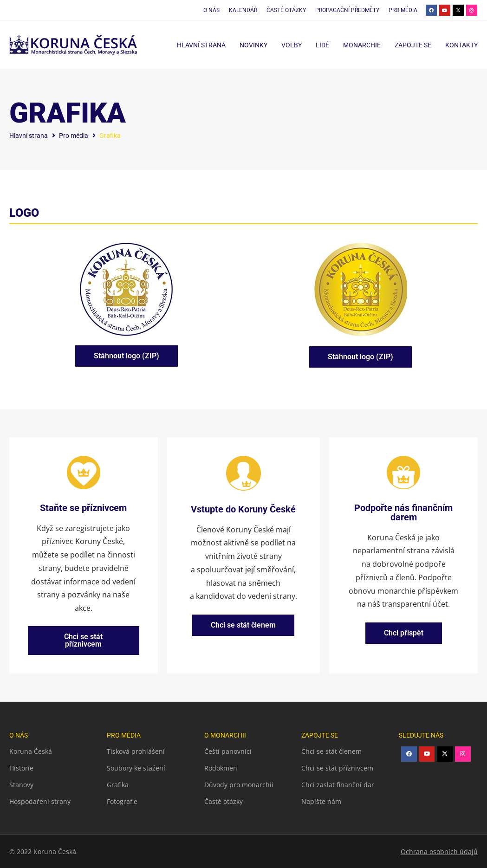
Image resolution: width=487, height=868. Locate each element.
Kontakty (461, 45)
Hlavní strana (201, 45)
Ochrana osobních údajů (439, 851)
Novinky (253, 45)
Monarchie (362, 45)
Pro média (74, 136)
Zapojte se (413, 45)
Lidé (322, 45)
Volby (292, 45)
